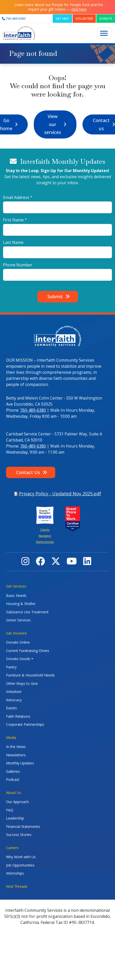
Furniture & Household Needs (30, 675)
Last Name (13, 242)
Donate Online (18, 642)
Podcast (13, 779)
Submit (55, 296)
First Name (13, 220)
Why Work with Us (21, 857)
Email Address (16, 197)
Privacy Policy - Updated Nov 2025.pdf (60, 494)
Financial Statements (23, 826)
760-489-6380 (33, 410)
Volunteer (14, 692)
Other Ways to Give (22, 683)
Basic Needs (16, 596)
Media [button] (11, 738)
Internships (15, 873)
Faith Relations (18, 716)
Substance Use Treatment (27, 612)
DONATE (106, 19)
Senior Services (18, 620)
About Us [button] (14, 793)
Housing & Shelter (21, 604)
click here (79, 9)
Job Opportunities (20, 865)
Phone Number (18, 265)
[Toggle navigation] (104, 33)
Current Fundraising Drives (28, 651)
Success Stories (19, 835)
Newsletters (16, 755)
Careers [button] (12, 848)
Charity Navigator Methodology (45, 536)
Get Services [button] (16, 586)
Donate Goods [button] (18, 659)
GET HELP (62, 19)
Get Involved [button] (16, 633)
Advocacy (14, 700)
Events (11, 708)
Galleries (13, 771)
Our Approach (17, 802)
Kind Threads (17, 886)
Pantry (11, 667)
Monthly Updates (20, 763)
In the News (16, 747)
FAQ (10, 810)
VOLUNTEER (84, 19)
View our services (53, 124)
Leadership (15, 818)
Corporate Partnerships (25, 724)
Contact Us (28, 472)
